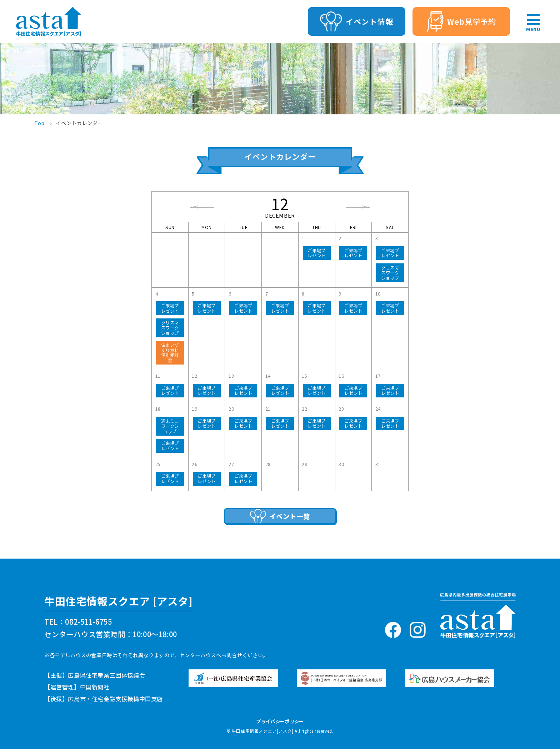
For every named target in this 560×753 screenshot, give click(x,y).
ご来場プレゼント (316, 253)
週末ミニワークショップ (170, 426)
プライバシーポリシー (280, 725)
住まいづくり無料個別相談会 (170, 353)
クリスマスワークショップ (390, 273)
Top (39, 123)
